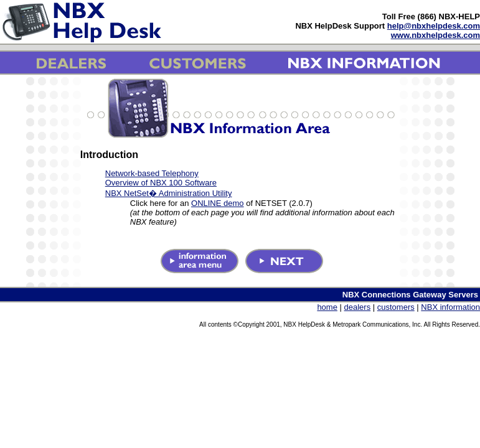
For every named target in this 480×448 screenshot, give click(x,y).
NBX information (450, 307)
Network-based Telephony (152, 173)
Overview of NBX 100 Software (161, 183)
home (327, 307)
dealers (358, 307)
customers (396, 307)
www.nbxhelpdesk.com (435, 35)
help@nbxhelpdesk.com (434, 26)
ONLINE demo (218, 203)
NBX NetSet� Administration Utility (169, 193)
